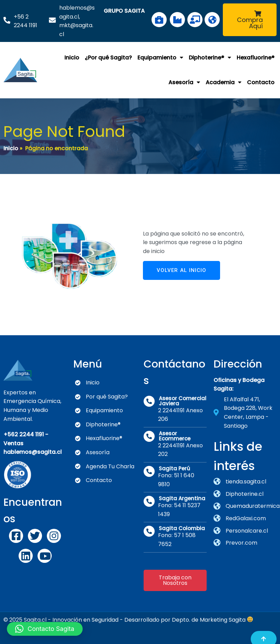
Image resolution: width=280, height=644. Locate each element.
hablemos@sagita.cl (33, 451)
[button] (45, 629)
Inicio (11, 148)
